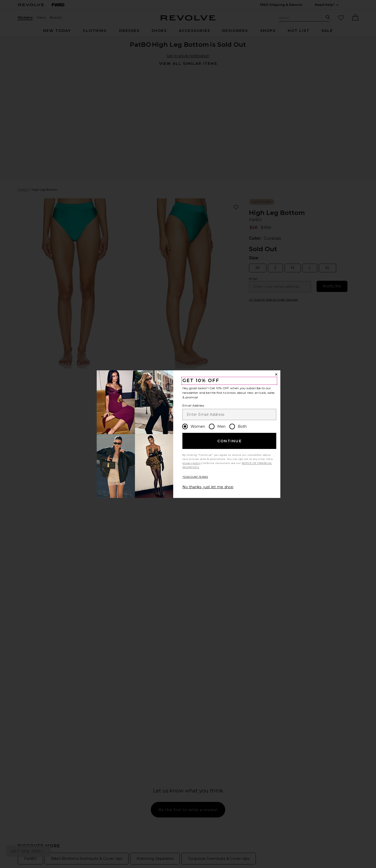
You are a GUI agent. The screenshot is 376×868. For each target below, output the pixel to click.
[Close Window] (276, 374)
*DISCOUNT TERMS (195, 477)
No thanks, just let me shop (208, 487)
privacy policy (191, 463)
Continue (230, 441)
